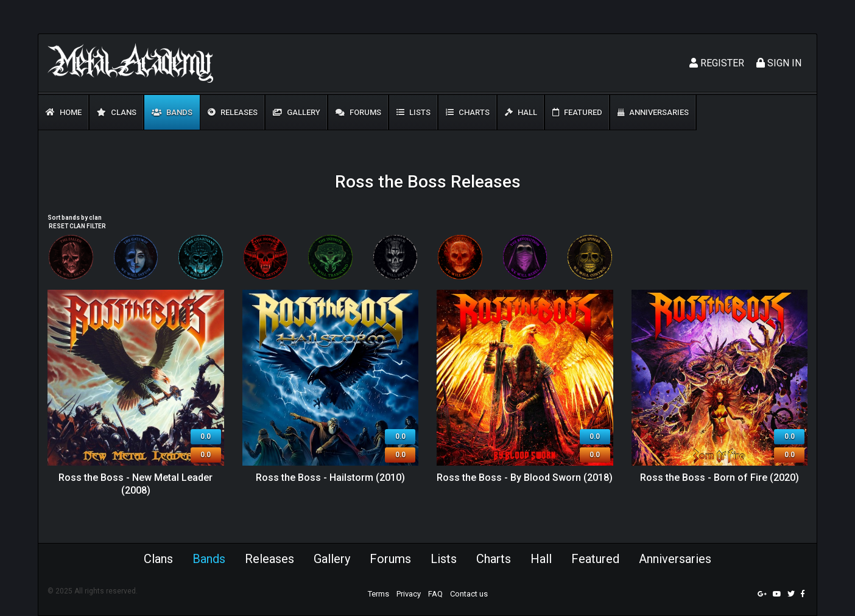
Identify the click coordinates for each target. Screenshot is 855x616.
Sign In (779, 63)
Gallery (297, 112)
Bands (172, 112)
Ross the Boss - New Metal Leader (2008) (135, 484)
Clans (117, 112)
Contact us (469, 594)
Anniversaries (653, 112)
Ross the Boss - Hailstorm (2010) (330, 478)
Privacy (409, 594)
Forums (358, 112)
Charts (468, 112)
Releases (233, 112)
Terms (378, 594)
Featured (577, 112)
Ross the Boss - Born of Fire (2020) (720, 478)
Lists (413, 112)
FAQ (435, 594)
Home (64, 112)
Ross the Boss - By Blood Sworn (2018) (525, 478)
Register (717, 63)
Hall (521, 112)
